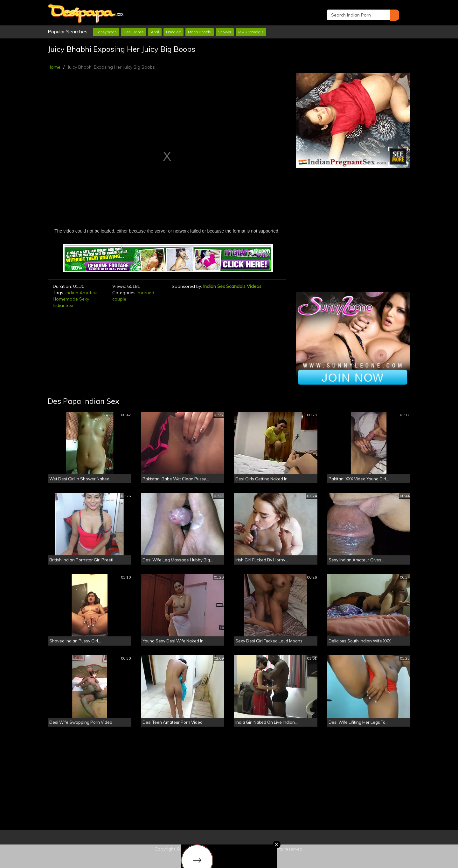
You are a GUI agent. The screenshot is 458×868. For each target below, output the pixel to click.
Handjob (173, 32)
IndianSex (63, 305)
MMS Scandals (251, 32)
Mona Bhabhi (200, 32)
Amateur (89, 293)
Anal (155, 32)
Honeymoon (106, 32)
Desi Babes (134, 32)
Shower (225, 32)
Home (54, 67)
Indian (72, 293)
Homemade (65, 299)
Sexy (84, 299)
